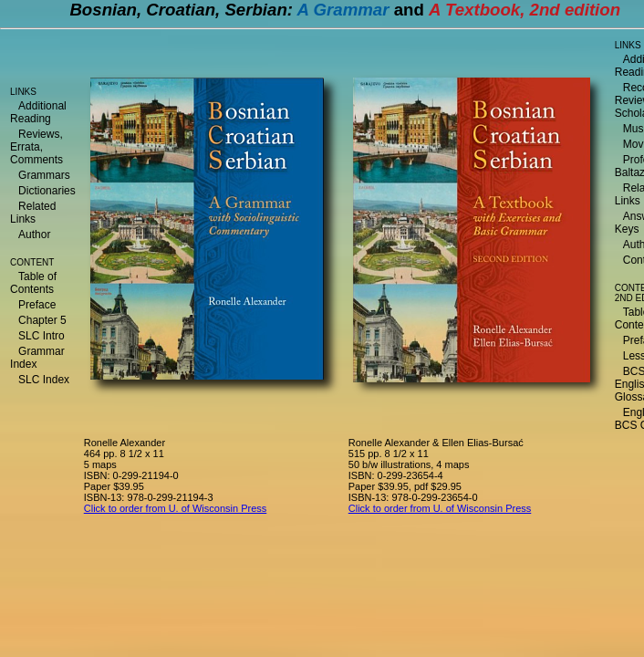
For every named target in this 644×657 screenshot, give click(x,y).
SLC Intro (42, 336)
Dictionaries (47, 191)
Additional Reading (38, 112)
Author (34, 235)
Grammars (44, 175)
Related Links (33, 213)
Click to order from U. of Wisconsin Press (176, 508)
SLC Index (44, 380)
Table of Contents (33, 283)
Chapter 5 (42, 320)
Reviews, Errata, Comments (36, 147)
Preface (37, 305)
